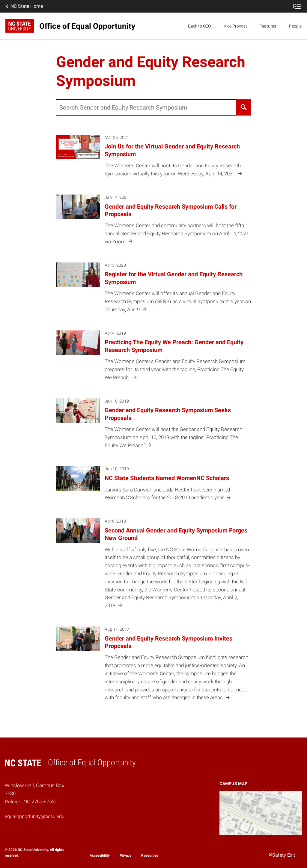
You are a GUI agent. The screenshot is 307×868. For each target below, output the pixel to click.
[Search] (244, 107)
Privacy (125, 855)
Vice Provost (235, 26)
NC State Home (24, 6)
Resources (150, 855)
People (295, 26)
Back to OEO (199, 26)
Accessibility (100, 855)
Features (268, 26)
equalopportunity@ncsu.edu (35, 816)
